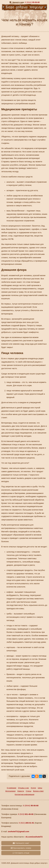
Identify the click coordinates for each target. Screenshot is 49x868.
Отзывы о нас (23, 788)
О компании (11, 788)
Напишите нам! (21, 843)
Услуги (33, 788)
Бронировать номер (21, 848)
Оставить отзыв (21, 853)
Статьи (28, 791)
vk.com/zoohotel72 (34, 837)
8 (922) (26, 823)
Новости (21, 791)
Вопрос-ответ (38, 791)
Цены (40, 788)
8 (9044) (31, 806)
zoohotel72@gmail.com (18, 832)
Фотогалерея (10, 791)
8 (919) (26, 814)
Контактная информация (24, 794)
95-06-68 (32, 2)
